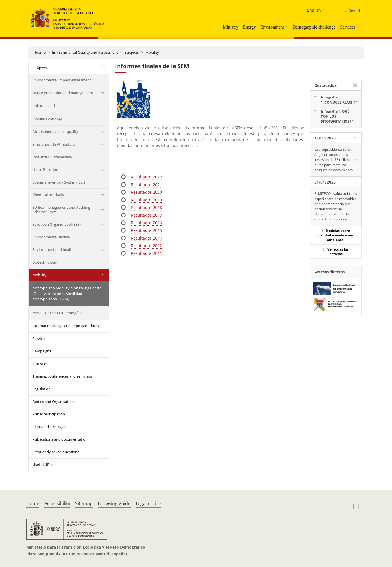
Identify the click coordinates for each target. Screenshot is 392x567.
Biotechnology (45, 262)
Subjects (132, 52)
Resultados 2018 (146, 207)
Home (40, 52)
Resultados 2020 (146, 192)
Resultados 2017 (146, 215)
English (314, 10)
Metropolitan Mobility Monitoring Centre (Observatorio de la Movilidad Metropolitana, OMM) (67, 293)
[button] (288, 27)
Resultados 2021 (146, 185)
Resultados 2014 (146, 238)
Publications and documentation (60, 439)
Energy (249, 27)
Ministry (230, 27)
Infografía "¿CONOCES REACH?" (339, 100)
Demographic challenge (314, 27)
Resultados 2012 (146, 246)
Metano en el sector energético (59, 313)
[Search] (351, 10)
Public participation (49, 414)
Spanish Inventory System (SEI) (59, 182)
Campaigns (42, 351)
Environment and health (53, 249)
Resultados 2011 (146, 253)
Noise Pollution (45, 169)
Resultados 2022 (146, 177)
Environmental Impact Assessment (62, 80)
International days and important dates (66, 326)
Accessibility (57, 503)
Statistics (40, 364)
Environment (272, 27)
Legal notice (148, 503)
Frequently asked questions (56, 452)
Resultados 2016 (146, 223)
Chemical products (48, 195)
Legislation (42, 389)
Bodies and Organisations (54, 402)
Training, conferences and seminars (62, 376)
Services (348, 27)
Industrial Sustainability (52, 157)
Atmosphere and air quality (55, 131)
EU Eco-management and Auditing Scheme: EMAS (61, 210)
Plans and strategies (49, 427)
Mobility (152, 52)
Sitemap (84, 503)
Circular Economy (47, 119)
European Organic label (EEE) (57, 224)
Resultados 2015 (146, 230)
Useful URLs (43, 465)
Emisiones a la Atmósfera (54, 144)
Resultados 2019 (146, 200)
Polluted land (44, 106)
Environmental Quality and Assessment (85, 52)
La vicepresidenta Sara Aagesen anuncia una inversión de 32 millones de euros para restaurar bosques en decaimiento (336, 160)
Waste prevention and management (63, 93)
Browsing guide (114, 503)
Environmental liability (51, 237)
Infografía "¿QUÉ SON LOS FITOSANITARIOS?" (337, 116)
